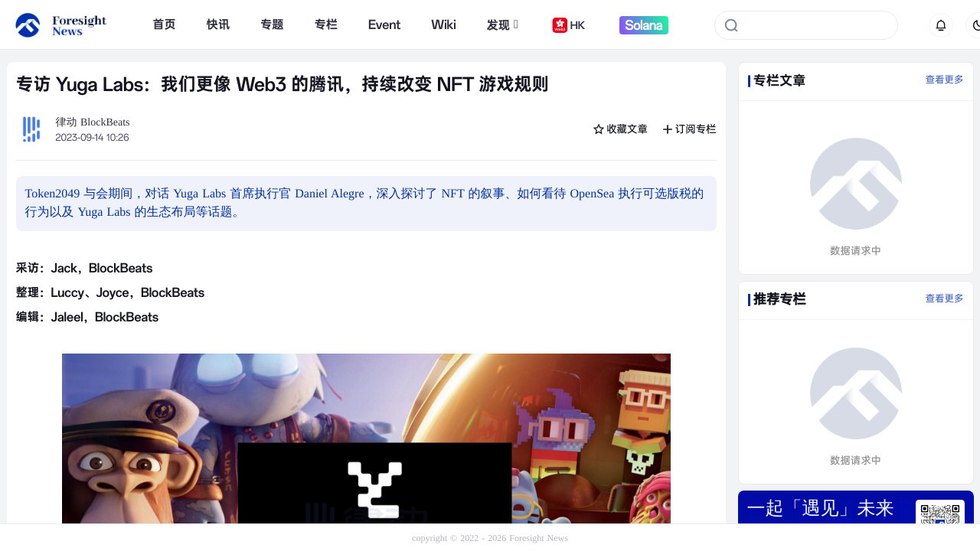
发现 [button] (502, 25)
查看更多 (945, 80)
